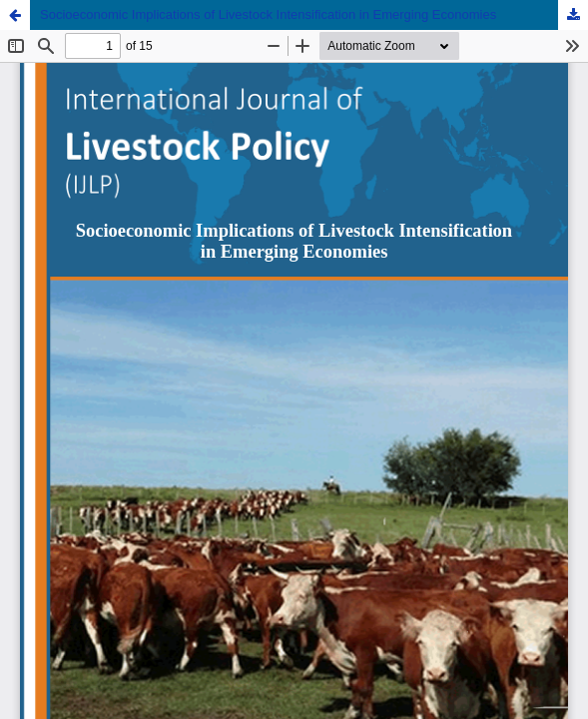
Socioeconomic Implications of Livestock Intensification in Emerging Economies (268, 14)
